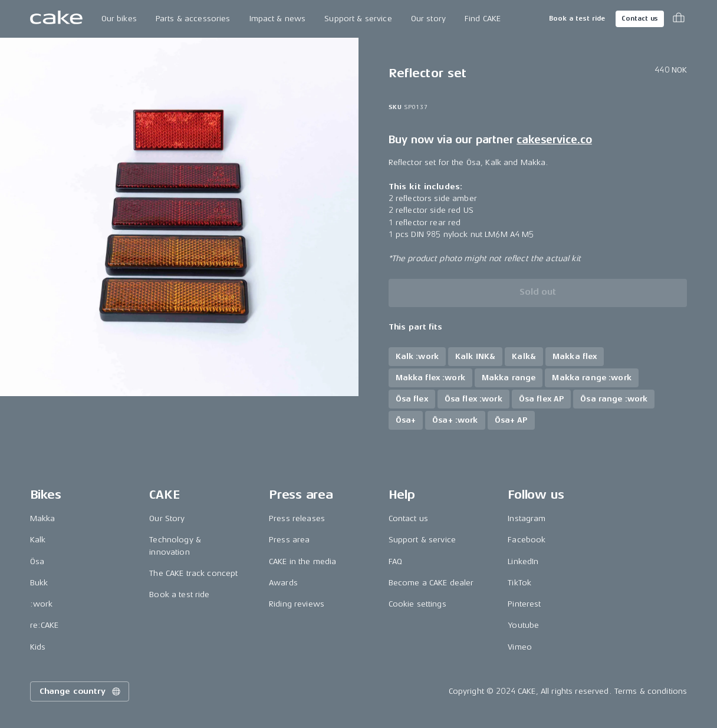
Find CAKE (483, 19)
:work (42, 604)
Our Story (167, 518)
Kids (38, 647)
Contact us (640, 19)
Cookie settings (417, 604)
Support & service (358, 19)
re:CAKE (45, 625)
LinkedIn (523, 561)
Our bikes (119, 19)
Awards (283, 583)
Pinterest (524, 604)
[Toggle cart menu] (679, 19)
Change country (81, 691)
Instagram (527, 518)
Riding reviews (297, 604)
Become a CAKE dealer (431, 583)
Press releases (297, 518)
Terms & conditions (651, 691)
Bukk (39, 583)
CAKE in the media (302, 561)
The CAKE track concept (193, 573)
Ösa (37, 561)
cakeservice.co (554, 140)
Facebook (527, 540)
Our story (428, 19)
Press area (289, 540)
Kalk (38, 540)
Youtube (523, 625)
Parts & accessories (193, 19)
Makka (43, 518)
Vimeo (520, 647)
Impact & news (278, 19)
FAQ (395, 561)
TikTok (519, 583)
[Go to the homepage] (56, 19)
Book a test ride (577, 19)
